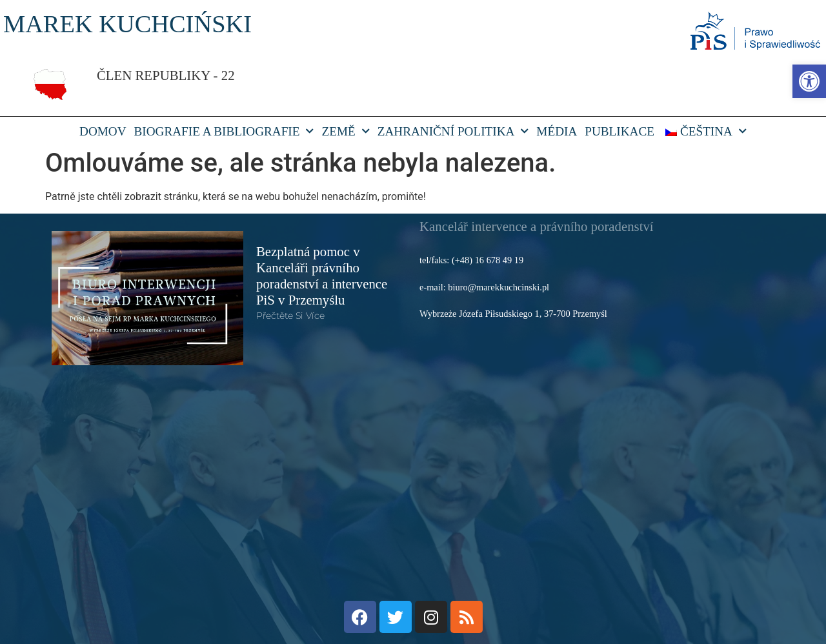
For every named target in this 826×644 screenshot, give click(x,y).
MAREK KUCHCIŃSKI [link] (127, 24)
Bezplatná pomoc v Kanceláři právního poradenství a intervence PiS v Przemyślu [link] (322, 276)
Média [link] (557, 131)
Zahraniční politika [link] (453, 132)
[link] (809, 81)
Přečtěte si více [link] (290, 316)
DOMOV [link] (103, 131)
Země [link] (345, 132)
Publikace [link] (619, 131)
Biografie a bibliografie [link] (224, 132)
